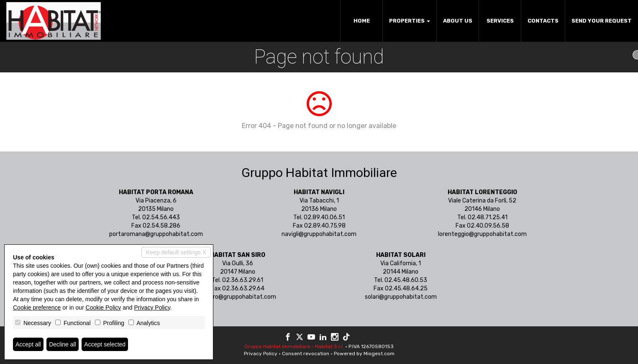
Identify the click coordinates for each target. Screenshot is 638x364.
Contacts (543, 21)
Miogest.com (379, 354)
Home (362, 21)
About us (458, 21)
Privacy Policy (261, 354)
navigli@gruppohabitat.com (319, 234)
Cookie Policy (104, 308)
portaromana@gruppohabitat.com (156, 234)
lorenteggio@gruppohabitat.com (482, 234)
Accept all (28, 344)
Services (500, 21)
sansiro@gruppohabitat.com (238, 297)
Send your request (602, 21)
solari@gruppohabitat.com (401, 297)
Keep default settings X (176, 252)
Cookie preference (37, 308)
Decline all (63, 344)
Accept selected (105, 344)
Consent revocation (306, 354)
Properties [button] (410, 21)
